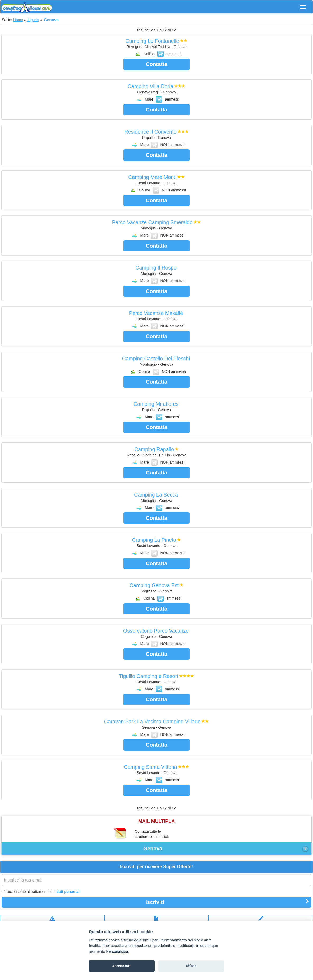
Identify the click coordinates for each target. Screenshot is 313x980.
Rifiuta (191, 966)
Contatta (156, 64)
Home (18, 20)
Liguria (33, 20)
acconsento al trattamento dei (41, 892)
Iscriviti (227, 902)
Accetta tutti (122, 966)
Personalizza (117, 952)
